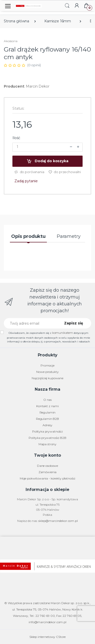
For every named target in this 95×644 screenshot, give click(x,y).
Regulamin (48, 412)
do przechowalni (65, 172)
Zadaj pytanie (26, 181)
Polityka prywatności (48, 431)
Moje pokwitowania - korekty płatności (48, 478)
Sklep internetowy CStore (48, 637)
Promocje (48, 365)
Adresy (47, 425)
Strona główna (16, 21)
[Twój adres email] (31, 323)
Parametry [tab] (69, 236)
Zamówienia (48, 472)
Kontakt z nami (48, 406)
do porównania (29, 172)
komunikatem (63, 333)
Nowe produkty (47, 372)
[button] (67, 5)
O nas (48, 400)
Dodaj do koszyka (47, 161)
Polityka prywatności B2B (48, 438)
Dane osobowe (48, 466)
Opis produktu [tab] (28, 236)
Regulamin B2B (48, 419)
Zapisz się (74, 323)
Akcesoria (11, 41)
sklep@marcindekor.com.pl (58, 521)
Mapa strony (48, 444)
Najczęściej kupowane (48, 378)
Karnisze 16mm (58, 21)
